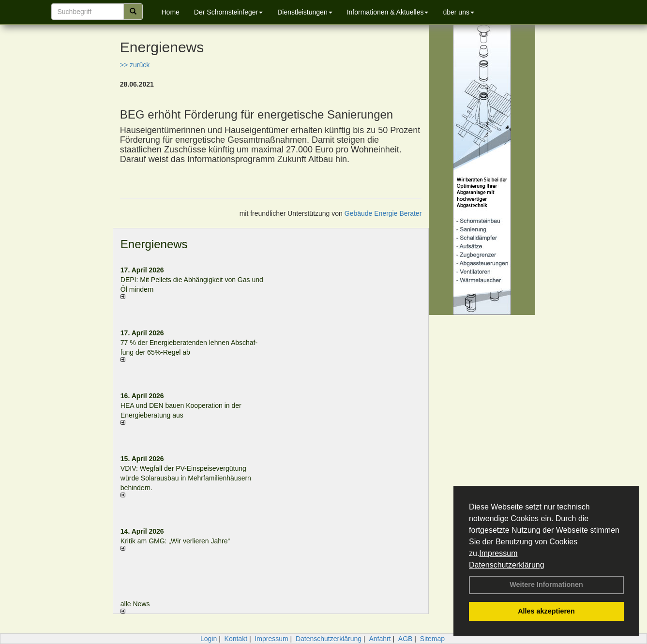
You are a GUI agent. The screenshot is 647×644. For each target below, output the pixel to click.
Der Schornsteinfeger (228, 12)
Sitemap (432, 639)
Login (209, 639)
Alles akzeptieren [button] (546, 611)
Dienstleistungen (305, 12)
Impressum (498, 553)
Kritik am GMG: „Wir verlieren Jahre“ (175, 541)
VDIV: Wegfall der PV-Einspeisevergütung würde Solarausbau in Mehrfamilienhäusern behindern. (186, 478)
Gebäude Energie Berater (383, 213)
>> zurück (135, 65)
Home (171, 12)
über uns (458, 12)
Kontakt (236, 639)
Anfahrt (380, 639)
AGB (406, 639)
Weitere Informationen (546, 584)
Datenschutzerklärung (507, 565)
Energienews (154, 244)
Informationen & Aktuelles (388, 12)
